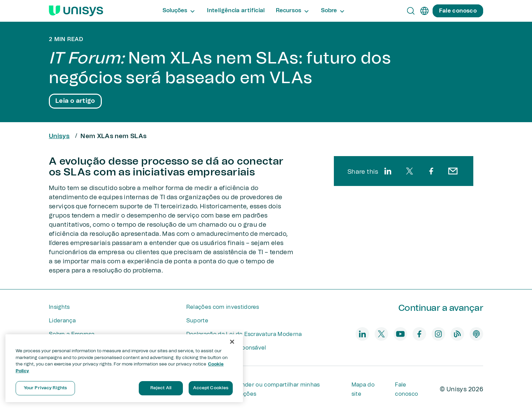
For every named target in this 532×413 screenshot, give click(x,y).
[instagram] (438, 334)
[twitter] (410, 171)
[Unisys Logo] (76, 11)
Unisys (59, 136)
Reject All (161, 388)
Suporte (197, 321)
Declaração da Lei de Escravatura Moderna (244, 334)
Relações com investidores (223, 307)
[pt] (424, 11)
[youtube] (400, 334)
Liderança (62, 321)
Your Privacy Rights (45, 388)
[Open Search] (411, 11)
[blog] (457, 334)
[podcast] (476, 334)
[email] (453, 171)
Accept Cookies (211, 388)
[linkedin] (388, 171)
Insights (59, 307)
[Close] (232, 342)
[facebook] (431, 171)
